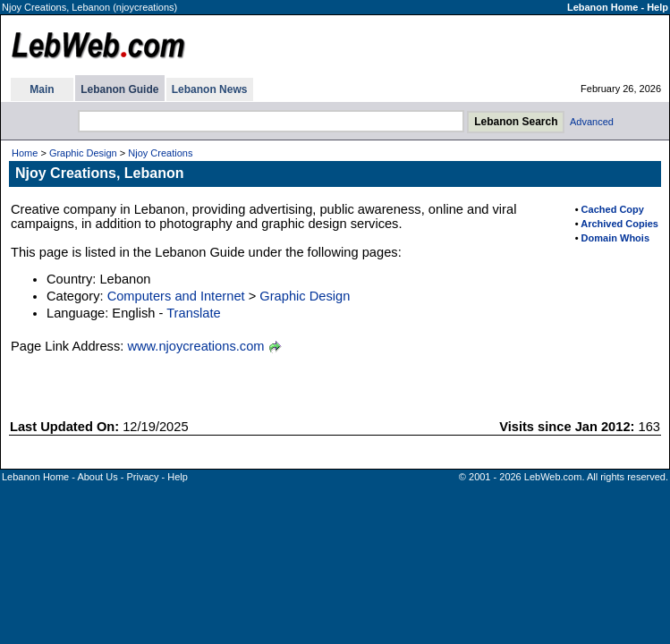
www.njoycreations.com (195, 346)
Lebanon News (210, 89)
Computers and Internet (176, 296)
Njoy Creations (160, 153)
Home (25, 153)
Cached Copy (613, 209)
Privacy (142, 477)
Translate (194, 313)
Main (42, 89)
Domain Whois (615, 238)
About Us (97, 477)
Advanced (592, 122)
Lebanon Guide (119, 89)
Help (657, 7)
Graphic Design (83, 153)
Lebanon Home (602, 7)
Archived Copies (619, 224)
